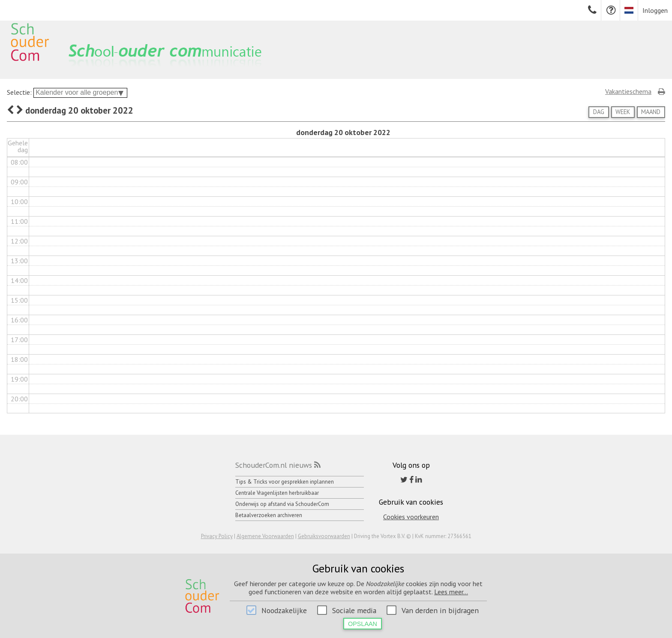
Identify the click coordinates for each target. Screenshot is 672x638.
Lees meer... (451, 592)
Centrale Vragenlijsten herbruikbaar (277, 493)
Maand (651, 112)
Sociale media (354, 610)
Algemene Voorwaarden (265, 536)
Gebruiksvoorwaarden (324, 536)
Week (623, 112)
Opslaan (363, 624)
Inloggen (655, 10)
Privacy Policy (217, 536)
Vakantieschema (628, 91)
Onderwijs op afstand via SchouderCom (282, 504)
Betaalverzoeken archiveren (269, 515)
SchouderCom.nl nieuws (274, 465)
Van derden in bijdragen (440, 610)
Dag (599, 112)
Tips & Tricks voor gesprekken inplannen (285, 482)
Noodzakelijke (284, 610)
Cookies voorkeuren (411, 517)
